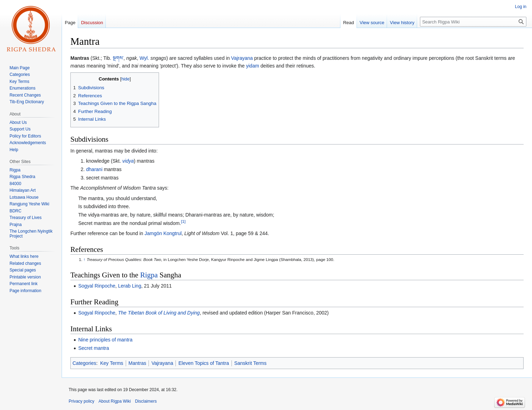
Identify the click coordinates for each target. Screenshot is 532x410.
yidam (253, 66)
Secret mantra (94, 348)
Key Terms (112, 363)
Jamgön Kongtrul (163, 233)
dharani (94, 169)
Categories (84, 363)
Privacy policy (81, 401)
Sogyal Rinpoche (97, 286)
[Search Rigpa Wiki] (473, 22)
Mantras (137, 363)
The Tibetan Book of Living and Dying (159, 313)
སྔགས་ (118, 58)
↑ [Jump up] (84, 259)
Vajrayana (242, 58)
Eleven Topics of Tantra (203, 363)
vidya (128, 161)
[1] (183, 221)
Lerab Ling (130, 286)
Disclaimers (146, 401)
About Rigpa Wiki (115, 401)
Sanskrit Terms (250, 363)
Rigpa (149, 275)
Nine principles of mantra (105, 340)
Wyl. (144, 58)
